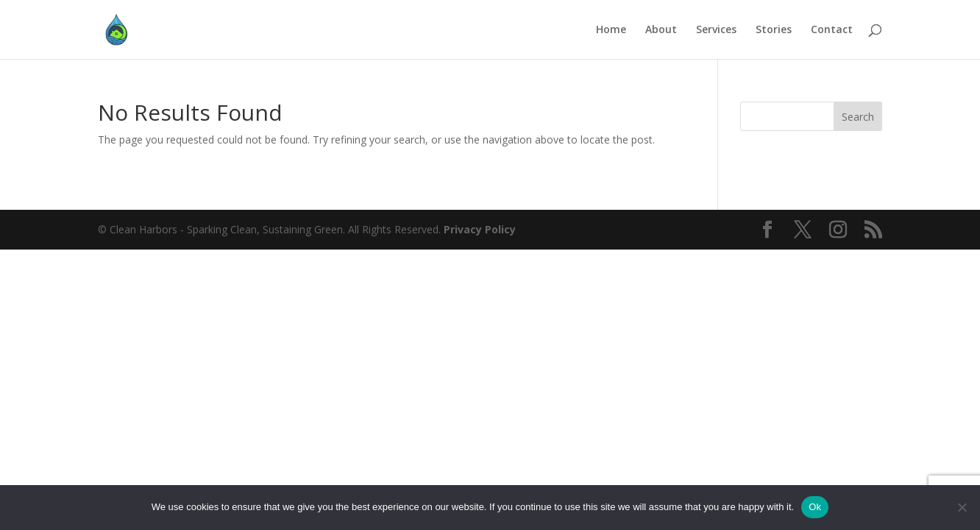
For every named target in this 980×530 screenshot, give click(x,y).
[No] (962, 507)
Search (858, 117)
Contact (832, 30)
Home (611, 30)
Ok (815, 507)
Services (716, 30)
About (661, 30)
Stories (774, 30)
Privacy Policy (480, 229)
